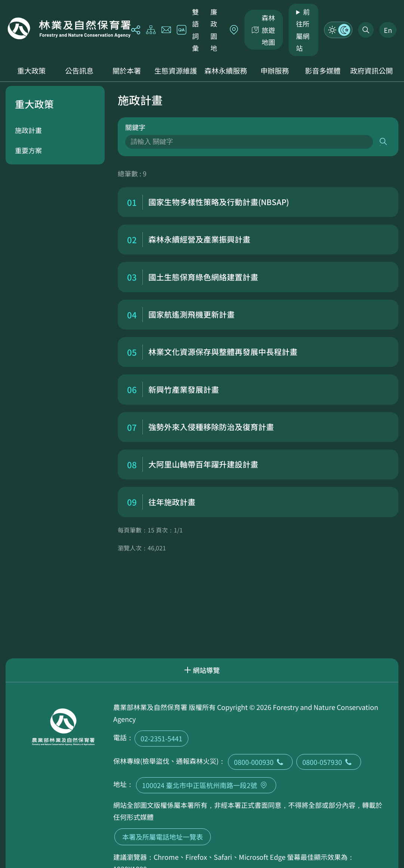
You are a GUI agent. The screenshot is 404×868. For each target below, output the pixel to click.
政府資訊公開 (371, 71)
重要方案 (28, 150)
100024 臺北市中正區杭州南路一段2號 (206, 785)
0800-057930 (329, 762)
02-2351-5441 (161, 738)
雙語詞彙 (195, 30)
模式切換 (338, 30)
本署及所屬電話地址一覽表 (163, 837)
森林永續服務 (226, 71)
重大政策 (31, 71)
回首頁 (69, 28)
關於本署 (127, 71)
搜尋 (384, 142)
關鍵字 (135, 127)
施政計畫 (28, 130)
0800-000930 (260, 762)
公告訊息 (79, 71)
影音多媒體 (323, 71)
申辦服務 (275, 71)
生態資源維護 (176, 71)
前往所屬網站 (303, 30)
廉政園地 (214, 30)
